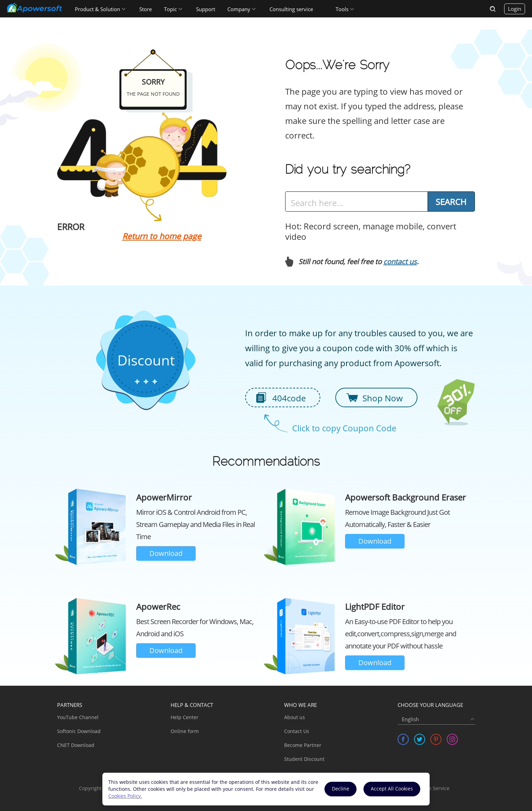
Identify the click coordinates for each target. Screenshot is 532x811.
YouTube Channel (78, 717)
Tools (342, 9)
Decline (341, 789)
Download (166, 553)
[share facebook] (403, 739)
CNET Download (76, 745)
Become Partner (303, 745)
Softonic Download (79, 731)
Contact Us (297, 731)
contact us (400, 262)
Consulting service (291, 9)
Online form (185, 731)
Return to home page (162, 236)
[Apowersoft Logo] (34, 8)
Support (206, 9)
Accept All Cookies (392, 789)
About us (295, 717)
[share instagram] (452, 739)
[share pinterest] (436, 739)
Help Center (185, 717)
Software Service (430, 788)
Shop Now (383, 398)
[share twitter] (420, 739)
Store (146, 9)
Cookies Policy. (125, 796)
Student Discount (304, 759)
